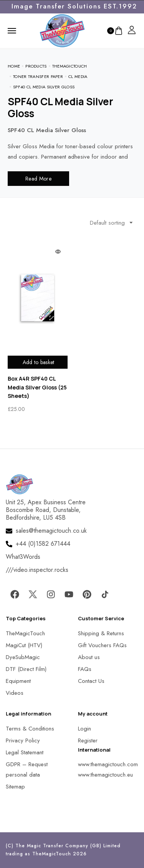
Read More (38, 179)
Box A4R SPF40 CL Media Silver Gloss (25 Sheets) (37, 387)
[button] (15, 852)
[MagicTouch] (62, 30)
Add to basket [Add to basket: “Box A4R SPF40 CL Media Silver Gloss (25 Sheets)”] (39, 362)
